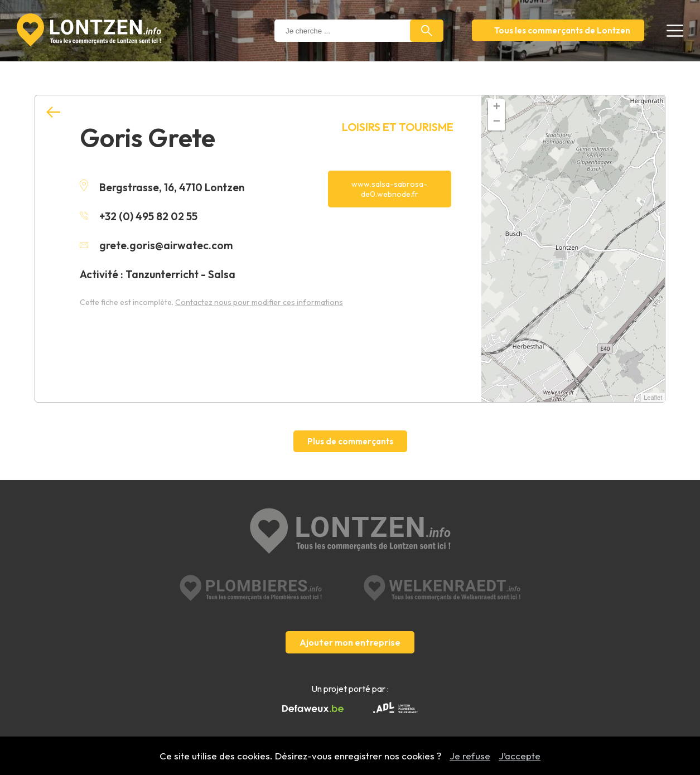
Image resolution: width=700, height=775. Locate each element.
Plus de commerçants (350, 441)
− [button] (497, 122)
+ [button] (497, 108)
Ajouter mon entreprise (350, 642)
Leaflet (653, 398)
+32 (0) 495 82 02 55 (139, 216)
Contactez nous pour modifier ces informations (259, 302)
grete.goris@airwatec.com (156, 245)
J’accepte (520, 756)
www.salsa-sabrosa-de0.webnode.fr (389, 189)
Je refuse (470, 756)
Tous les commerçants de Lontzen (562, 30)
